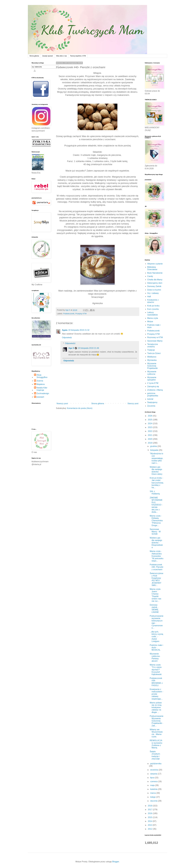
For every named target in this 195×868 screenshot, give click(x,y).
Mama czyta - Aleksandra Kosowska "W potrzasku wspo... (157, 556)
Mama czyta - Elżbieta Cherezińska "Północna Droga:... (156, 521)
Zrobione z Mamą (155, 390)
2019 (150, 443)
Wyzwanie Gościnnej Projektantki (152, 366)
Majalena (41, 384)
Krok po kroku (153, 306)
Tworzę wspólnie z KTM (78, 56)
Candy (150, 276)
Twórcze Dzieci (154, 353)
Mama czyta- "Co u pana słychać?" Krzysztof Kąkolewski (156, 670)
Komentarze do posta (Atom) (80, 408)
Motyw (150, 321)
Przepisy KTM (81, 314)
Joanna (40, 381)
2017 (150, 810)
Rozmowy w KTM (155, 337)
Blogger (116, 862)
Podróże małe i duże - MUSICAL (156, 648)
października (156, 764)
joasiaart (40, 397)
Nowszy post (62, 403)
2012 (150, 829)
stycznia (154, 801)
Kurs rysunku (153, 309)
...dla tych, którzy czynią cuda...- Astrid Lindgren (156, 637)
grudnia (154, 446)
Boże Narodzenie (155, 273)
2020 (150, 439)
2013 (150, 825)
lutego (153, 797)
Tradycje (151, 350)
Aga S (71, 348)
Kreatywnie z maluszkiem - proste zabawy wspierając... (157, 694)
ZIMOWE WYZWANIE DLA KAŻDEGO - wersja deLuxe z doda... (156, 505)
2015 (150, 817)
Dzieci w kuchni (154, 290)
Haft (149, 297)
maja (153, 785)
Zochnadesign (43, 393)
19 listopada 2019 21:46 (88, 348)
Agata (65, 330)
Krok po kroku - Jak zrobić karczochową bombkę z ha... (156, 483)
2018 (150, 806)
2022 (150, 431)
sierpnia (154, 774)
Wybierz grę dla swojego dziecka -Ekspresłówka (156, 543)
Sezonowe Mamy (155, 341)
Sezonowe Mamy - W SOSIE (155, 532)
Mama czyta (153, 318)
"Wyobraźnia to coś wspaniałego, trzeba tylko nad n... (156, 458)
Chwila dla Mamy (155, 280)
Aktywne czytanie (155, 264)
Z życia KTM (153, 383)
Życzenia (151, 406)
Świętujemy (152, 402)
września (154, 770)
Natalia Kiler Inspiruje (42, 389)
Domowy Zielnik (154, 286)
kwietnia (154, 789)
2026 (150, 416)
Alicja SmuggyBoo (42, 376)
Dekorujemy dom (155, 283)
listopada (155, 450)
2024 (150, 424)
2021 (150, 435)
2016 (150, 813)
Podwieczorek (69, 314)
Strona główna (34, 56)
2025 (150, 420)
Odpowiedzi (70, 343)
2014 (150, 821)
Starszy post (133, 403)
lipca (153, 778)
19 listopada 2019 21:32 (79, 330)
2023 (150, 427)
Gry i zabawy (153, 293)
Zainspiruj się (153, 386)
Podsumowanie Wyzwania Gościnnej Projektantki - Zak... (157, 721)
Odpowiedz (67, 338)
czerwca (154, 781)
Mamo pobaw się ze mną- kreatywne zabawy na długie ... (156, 707)
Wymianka (152, 360)
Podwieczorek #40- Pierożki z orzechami (156, 567)
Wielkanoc (152, 357)
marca (153, 793)
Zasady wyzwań (48, 56)
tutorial (150, 399)
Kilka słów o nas (61, 56)
